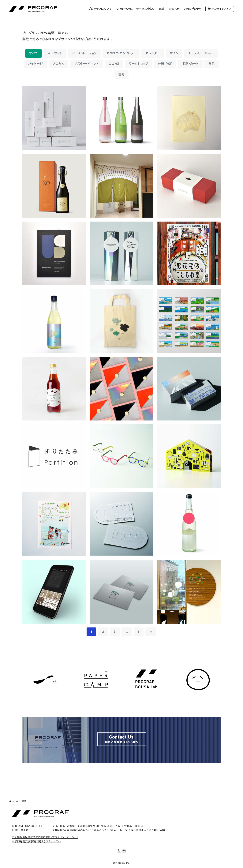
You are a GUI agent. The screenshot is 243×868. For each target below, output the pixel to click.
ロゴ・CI (114, 64)
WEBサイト (55, 53)
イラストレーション (84, 53)
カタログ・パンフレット (121, 53)
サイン (174, 53)
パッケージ (36, 64)
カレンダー (153, 53)
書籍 (122, 74)
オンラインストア (220, 9)
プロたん (58, 64)
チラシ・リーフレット (201, 53)
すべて (34, 53)
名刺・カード (190, 64)
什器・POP (165, 64)
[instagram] (124, 851)
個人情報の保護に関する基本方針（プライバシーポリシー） (45, 837)
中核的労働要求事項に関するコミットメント (37, 841)
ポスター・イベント (86, 64)
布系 (212, 64)
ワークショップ (138, 64)
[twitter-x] (119, 851)
